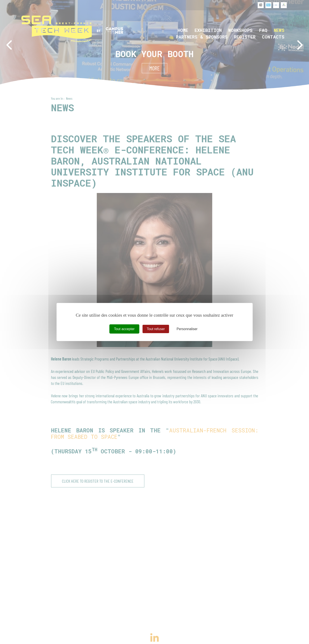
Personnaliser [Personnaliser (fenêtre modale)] (187, 329)
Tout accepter (124, 329)
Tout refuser (156, 329)
